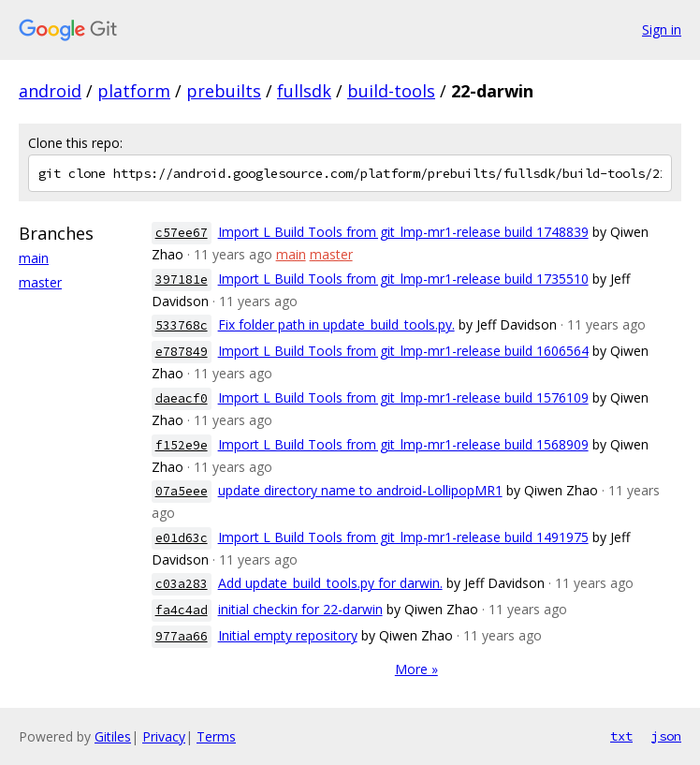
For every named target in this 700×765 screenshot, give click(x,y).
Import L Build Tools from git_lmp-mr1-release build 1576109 (403, 397)
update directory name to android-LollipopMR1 (360, 490)
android (50, 91)
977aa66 (182, 636)
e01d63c (182, 538)
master (40, 282)
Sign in (662, 29)
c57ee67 (182, 233)
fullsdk (304, 91)
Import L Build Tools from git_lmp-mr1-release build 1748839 (403, 232)
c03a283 (182, 584)
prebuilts (224, 91)
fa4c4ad (182, 610)
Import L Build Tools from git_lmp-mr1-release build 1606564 (403, 351)
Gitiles (113, 736)
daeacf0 (182, 398)
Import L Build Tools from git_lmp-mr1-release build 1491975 (403, 537)
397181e (182, 280)
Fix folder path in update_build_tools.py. (336, 324)
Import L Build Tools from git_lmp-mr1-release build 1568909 (403, 444)
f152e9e (182, 445)
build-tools (391, 91)
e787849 (182, 352)
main (34, 258)
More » (416, 669)
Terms (216, 736)
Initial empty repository (288, 635)
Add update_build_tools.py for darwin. (330, 583)
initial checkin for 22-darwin (300, 609)
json (666, 736)
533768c (182, 325)
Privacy (164, 736)
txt (621, 736)
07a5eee (182, 491)
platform (134, 91)
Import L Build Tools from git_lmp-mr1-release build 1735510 (403, 279)
